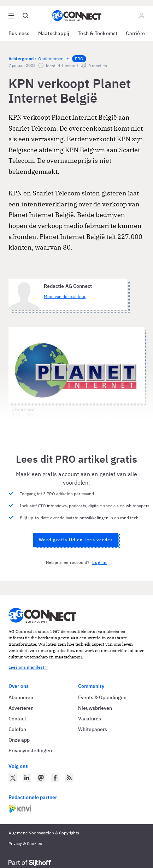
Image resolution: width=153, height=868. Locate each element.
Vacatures (90, 719)
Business (19, 33)
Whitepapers (93, 729)
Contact (17, 719)
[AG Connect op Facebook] (55, 778)
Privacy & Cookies (25, 843)
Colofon (17, 729)
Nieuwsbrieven (95, 708)
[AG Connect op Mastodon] (41, 778)
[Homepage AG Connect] (77, 16)
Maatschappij (54, 33)
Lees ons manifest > (28, 667)
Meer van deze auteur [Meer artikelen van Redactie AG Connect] (65, 296)
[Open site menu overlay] (11, 16)
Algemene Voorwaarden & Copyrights (44, 833)
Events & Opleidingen (102, 697)
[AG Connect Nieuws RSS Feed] (69, 778)
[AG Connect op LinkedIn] (27, 778)
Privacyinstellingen (30, 750)
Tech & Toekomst (98, 33)
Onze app (19, 740)
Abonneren (21, 697)
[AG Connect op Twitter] (13, 778)
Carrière (135, 33)
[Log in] (142, 16)
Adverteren (21, 708)
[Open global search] (25, 16)
